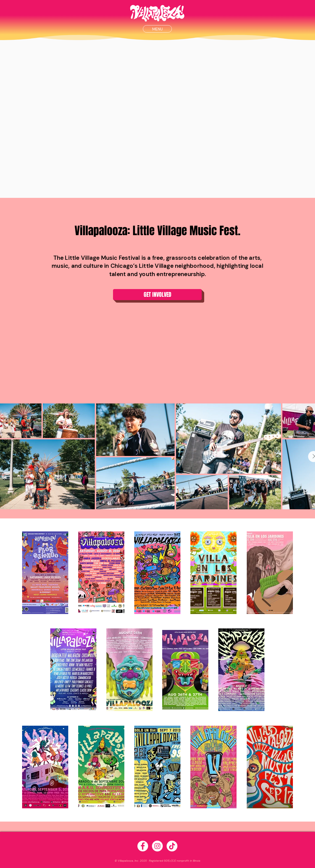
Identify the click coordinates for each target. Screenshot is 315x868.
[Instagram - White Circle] (157, 846)
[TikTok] (172, 846)
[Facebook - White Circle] (143, 846)
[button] (157, 29)
